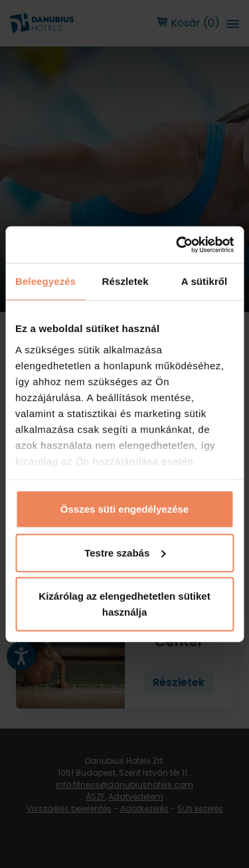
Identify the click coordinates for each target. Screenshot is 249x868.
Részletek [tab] (125, 281)
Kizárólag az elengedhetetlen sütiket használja (124, 604)
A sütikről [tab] (205, 281)
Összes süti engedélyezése (124, 509)
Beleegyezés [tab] (45, 281)
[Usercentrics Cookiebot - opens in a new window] (177, 244)
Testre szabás (125, 552)
